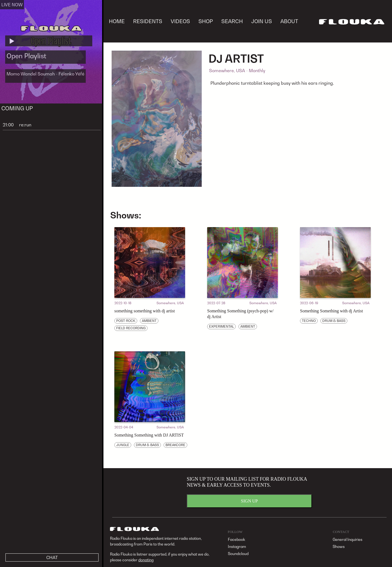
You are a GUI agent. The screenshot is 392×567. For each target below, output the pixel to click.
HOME (117, 21)
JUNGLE (123, 445)
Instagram (237, 546)
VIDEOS (180, 21)
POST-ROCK (126, 321)
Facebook (237, 539)
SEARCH (232, 21)
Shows (339, 546)
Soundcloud (238, 554)
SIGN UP (249, 501)
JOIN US (262, 21)
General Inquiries (347, 539)
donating (146, 560)
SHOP (206, 21)
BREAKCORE (175, 445)
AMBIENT (149, 321)
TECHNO (309, 321)
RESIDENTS (148, 21)
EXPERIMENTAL (221, 326)
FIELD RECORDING (131, 328)
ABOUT (289, 21)
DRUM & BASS (334, 321)
